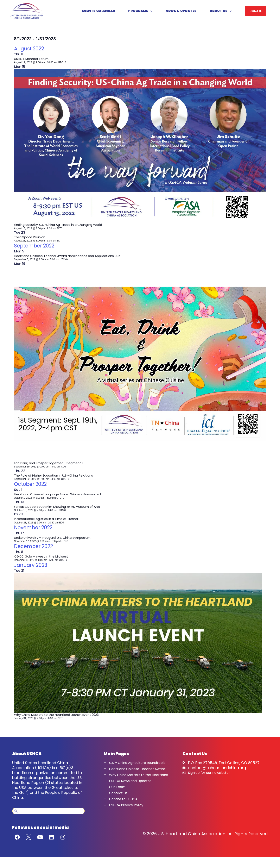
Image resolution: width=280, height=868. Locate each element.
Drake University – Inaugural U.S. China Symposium (55, 539)
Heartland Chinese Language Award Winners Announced (60, 496)
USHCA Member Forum (33, 60)
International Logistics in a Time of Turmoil (48, 520)
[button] (256, 12)
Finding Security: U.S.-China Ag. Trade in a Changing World (61, 226)
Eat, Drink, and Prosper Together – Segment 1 (51, 464)
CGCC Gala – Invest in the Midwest (42, 558)
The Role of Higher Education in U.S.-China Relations (56, 477)
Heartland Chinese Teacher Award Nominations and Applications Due (70, 257)
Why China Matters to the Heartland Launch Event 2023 (59, 716)
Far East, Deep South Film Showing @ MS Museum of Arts (60, 508)
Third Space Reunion (31, 238)
